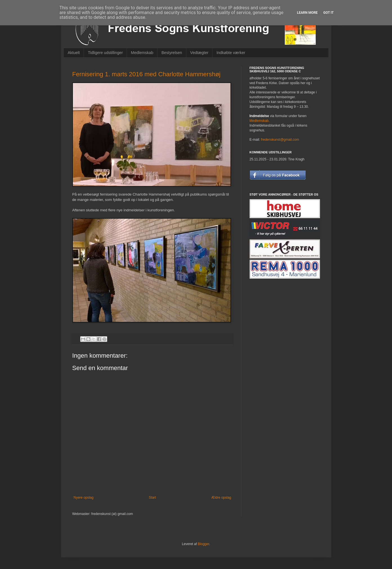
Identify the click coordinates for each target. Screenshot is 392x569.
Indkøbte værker (231, 53)
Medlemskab (142, 53)
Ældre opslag (221, 498)
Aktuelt (74, 53)
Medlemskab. (260, 121)
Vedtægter (199, 53)
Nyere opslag (84, 498)
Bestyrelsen (172, 53)
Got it (329, 13)
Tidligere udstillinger (105, 53)
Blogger (204, 544)
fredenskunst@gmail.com (280, 140)
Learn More (307, 13)
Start (152, 498)
